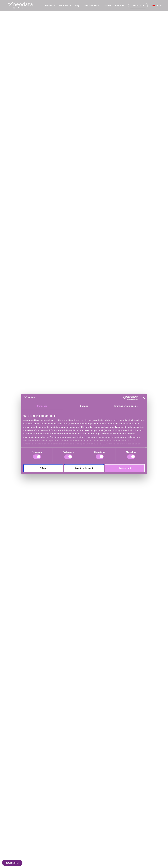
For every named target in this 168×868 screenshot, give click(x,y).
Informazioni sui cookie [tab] (126, 406)
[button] (12, 863)
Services (49, 6)
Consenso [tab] (42, 406)
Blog (77, 6)
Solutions (65, 6)
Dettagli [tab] (84, 406)
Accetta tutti (125, 468)
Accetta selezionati (84, 468)
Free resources (91, 6)
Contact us (138, 6)
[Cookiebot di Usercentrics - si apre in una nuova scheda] (125, 398)
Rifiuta (43, 468)
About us (119, 6)
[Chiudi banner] (144, 398)
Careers (107, 6)
